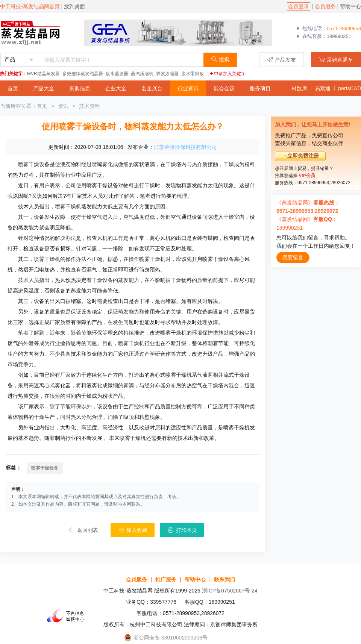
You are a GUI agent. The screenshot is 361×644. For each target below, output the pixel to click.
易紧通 (323, 88)
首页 (13, 88)
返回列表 (83, 530)
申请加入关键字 (228, 74)
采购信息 (80, 88)
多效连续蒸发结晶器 (83, 74)
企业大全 (116, 88)
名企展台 (152, 88)
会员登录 (299, 6)
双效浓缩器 (167, 74)
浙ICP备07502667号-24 (230, 591)
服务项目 (260, 88)
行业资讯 (188, 88)
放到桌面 (74, 6)
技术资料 (89, 106)
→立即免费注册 (300, 156)
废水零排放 (193, 74)
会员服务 (325, 6)
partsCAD (350, 88)
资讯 (63, 106)
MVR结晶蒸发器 (43, 74)
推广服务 (166, 579)
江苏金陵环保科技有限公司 (185, 147)
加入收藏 (133, 530)
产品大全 (44, 88)
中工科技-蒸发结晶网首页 (30, 6)
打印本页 (182, 530)
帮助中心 (350, 6)
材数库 (299, 88)
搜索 (220, 59)
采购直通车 (336, 60)
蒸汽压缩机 (142, 74)
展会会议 (224, 88)
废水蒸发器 (117, 74)
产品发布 (281, 60)
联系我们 (224, 579)
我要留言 (293, 258)
